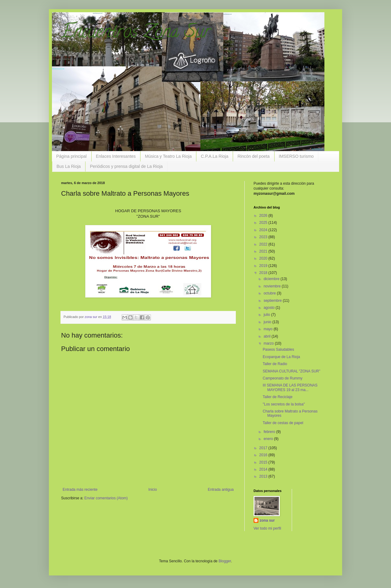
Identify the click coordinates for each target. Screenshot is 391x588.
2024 (264, 230)
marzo (269, 343)
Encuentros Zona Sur (136, 33)
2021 (264, 251)
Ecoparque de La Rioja (281, 357)
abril (268, 336)
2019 (264, 266)
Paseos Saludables (278, 349)
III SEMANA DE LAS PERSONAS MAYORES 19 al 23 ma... (290, 387)
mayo (269, 329)
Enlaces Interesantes (116, 156)
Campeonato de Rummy (283, 378)
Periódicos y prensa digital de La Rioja (126, 166)
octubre (270, 293)
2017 (264, 448)
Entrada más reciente (80, 490)
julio (267, 315)
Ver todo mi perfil (267, 528)
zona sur (267, 520)
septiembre (273, 301)
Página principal (71, 156)
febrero (270, 432)
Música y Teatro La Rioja (168, 156)
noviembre (273, 286)
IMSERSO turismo (296, 156)
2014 (264, 469)
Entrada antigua (221, 490)
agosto (270, 308)
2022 (264, 244)
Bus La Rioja (69, 166)
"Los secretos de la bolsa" (284, 404)
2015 (264, 462)
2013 (264, 476)
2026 (264, 216)
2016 (264, 455)
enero (269, 439)
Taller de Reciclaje (278, 397)
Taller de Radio (275, 364)
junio (268, 322)
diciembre (272, 279)
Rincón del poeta (253, 156)
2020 (264, 258)
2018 (264, 273)
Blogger (225, 561)
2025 (264, 223)
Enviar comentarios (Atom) (106, 498)
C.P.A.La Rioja (214, 156)
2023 (264, 237)
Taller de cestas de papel (283, 423)
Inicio (153, 490)
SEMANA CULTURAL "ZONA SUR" (292, 371)
